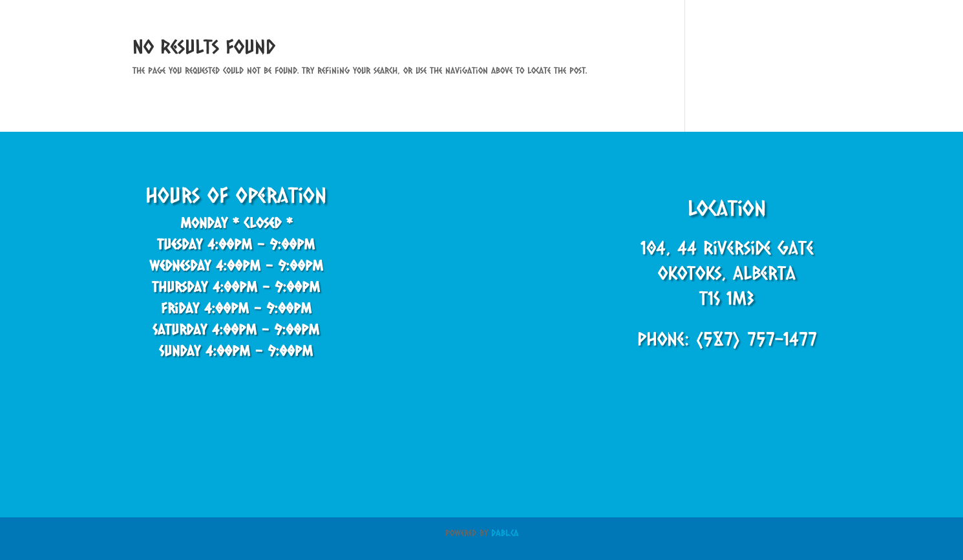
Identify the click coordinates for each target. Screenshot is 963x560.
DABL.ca (505, 533)
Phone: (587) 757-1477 (727, 338)
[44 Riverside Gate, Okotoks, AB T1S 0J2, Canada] (481, 287)
